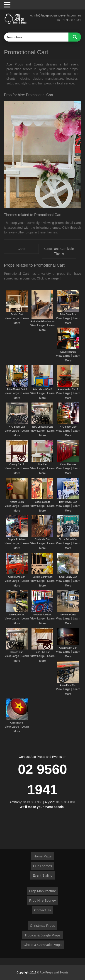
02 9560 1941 (71, 20)
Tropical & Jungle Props (42, 935)
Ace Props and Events (54, 973)
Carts (21, 249)
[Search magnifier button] (75, 37)
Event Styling (43, 875)
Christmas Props (42, 925)
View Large (12, 318)
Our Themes (42, 866)
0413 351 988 (33, 802)
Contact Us (42, 910)
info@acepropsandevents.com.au (57, 15)
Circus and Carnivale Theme (59, 251)
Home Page (42, 856)
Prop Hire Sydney (43, 900)
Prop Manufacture (42, 891)
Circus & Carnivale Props (43, 945)
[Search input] (36, 37)
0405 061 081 (66, 802)
